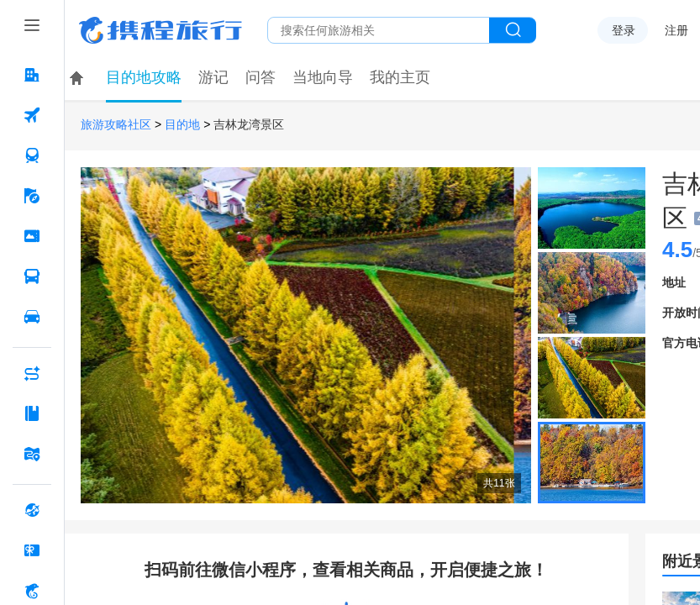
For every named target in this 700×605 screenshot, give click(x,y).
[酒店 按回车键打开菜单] (32, 75)
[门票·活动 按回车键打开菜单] (32, 236)
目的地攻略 (144, 77)
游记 (213, 77)
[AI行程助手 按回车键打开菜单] (32, 373)
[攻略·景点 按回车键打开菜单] (32, 413)
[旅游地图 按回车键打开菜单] (32, 454)
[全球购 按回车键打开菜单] (32, 510)
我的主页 (400, 77)
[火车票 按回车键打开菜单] (32, 155)
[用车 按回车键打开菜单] (32, 317)
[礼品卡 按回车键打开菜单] (32, 550)
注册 (676, 30)
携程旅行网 (161, 30)
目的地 (182, 125)
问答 (261, 77)
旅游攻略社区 (116, 125)
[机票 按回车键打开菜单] (32, 115)
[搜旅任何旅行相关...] (379, 30)
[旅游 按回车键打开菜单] (32, 196)
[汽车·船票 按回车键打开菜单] (32, 276)
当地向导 (323, 77)
